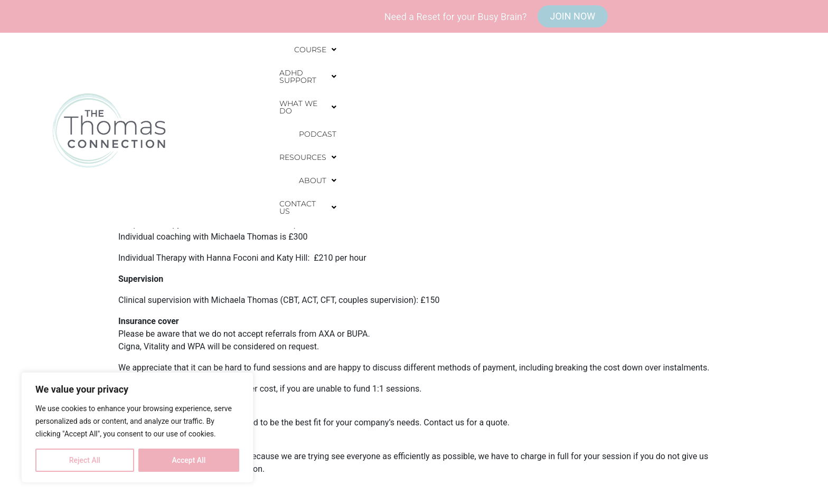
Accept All (189, 460)
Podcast (551, 78)
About (677, 78)
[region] (137, 427)
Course (327, 78)
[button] (327, 78)
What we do (484, 78)
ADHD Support (401, 78)
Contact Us (741, 78)
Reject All (85, 460)
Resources (614, 78)
